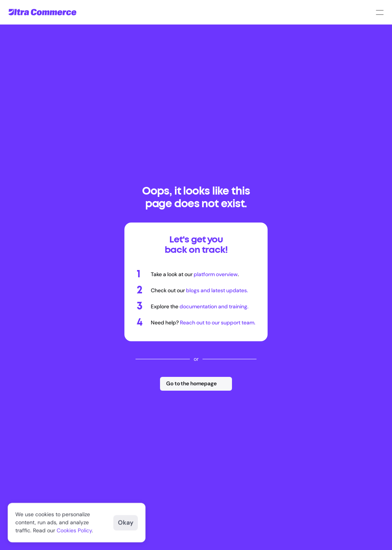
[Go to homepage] (42, 12)
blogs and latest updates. (217, 290)
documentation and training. (214, 306)
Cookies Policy (74, 530)
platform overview (216, 274)
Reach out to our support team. (218, 322)
